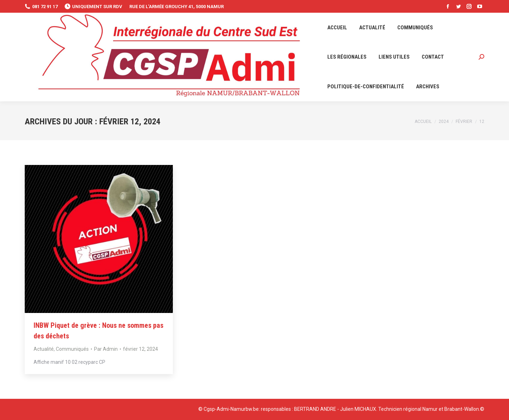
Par (106, 349)
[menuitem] (337, 28)
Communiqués (72, 349)
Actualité (44, 349)
